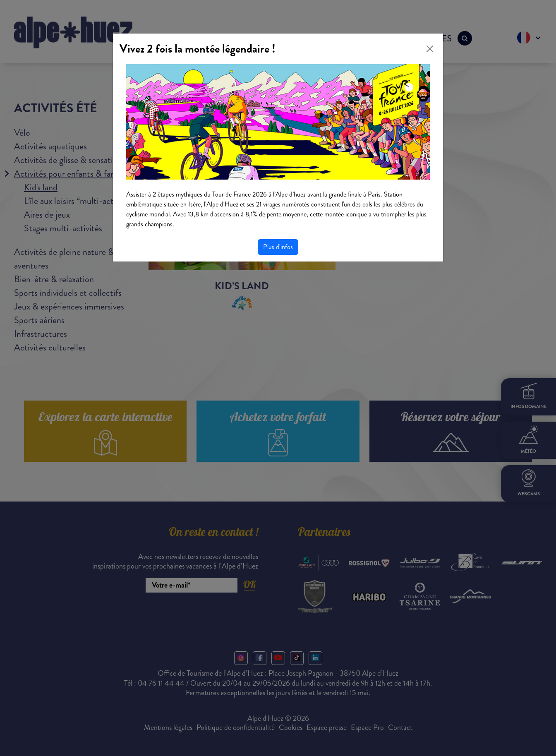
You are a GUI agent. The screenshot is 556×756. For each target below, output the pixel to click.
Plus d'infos (278, 247)
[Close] (430, 49)
